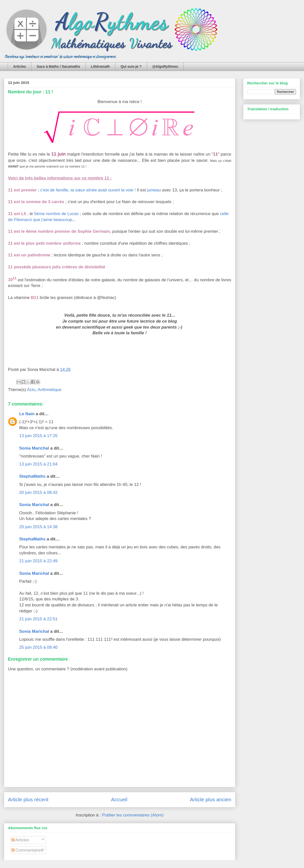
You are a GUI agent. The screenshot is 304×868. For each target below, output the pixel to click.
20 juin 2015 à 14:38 (38, 527)
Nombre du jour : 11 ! (31, 92)
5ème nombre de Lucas (56, 214)
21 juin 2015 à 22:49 (38, 561)
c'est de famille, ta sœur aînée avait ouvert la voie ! (88, 190)
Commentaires (27, 850)
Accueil (119, 800)
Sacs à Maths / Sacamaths (58, 66)
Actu (31, 390)
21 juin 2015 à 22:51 (38, 619)
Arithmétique (49, 390)
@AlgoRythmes (165, 66)
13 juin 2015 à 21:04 (38, 464)
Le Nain (27, 414)
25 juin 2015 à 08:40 (38, 647)
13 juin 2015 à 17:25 (38, 436)
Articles (20, 66)
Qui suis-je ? (131, 66)
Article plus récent (28, 800)
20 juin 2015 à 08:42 (38, 492)
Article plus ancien (211, 800)
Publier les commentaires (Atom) (133, 815)
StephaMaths (32, 476)
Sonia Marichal (34, 448)
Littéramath (100, 66)
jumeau (154, 190)
